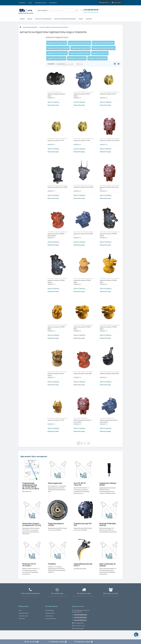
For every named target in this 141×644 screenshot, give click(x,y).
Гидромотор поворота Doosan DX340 (57, 191)
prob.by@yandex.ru (78, 632)
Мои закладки (49, 625)
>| (88, 447)
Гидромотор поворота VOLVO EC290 (109, 377)
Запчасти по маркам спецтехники (65, 19)
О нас (21, 3)
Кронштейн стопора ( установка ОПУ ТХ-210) (32, 530)
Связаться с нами (23, 625)
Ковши (81, 19)
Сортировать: (51, 67)
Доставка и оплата (32, 3)
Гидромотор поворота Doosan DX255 (110, 144)
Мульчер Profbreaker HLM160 (108, 530)
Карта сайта (22, 628)
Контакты (54, 3)
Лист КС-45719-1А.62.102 (80, 488)
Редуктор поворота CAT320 (56, 530)
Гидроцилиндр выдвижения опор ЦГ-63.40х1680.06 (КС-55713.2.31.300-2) (31, 489)
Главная (22, 19)
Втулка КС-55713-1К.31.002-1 (29, 572)
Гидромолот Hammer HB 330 (108, 488)
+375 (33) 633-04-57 (79, 629)
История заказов (50, 622)
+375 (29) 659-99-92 (80, 624)
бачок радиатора (55, 487)
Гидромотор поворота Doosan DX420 (83, 191)
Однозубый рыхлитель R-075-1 (83, 572)
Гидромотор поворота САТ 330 (56, 424)
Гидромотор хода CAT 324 (83, 530)
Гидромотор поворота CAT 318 (108, 98)
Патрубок (52, 571)
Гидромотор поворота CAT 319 (56, 144)
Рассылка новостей (51, 628)
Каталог (30, 19)
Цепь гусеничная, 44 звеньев (107, 572)
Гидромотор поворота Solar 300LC (83, 377)
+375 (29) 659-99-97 (80, 627)
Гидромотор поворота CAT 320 (82, 144)
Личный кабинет (50, 619)
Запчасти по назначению (43, 19)
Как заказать (44, 3)
